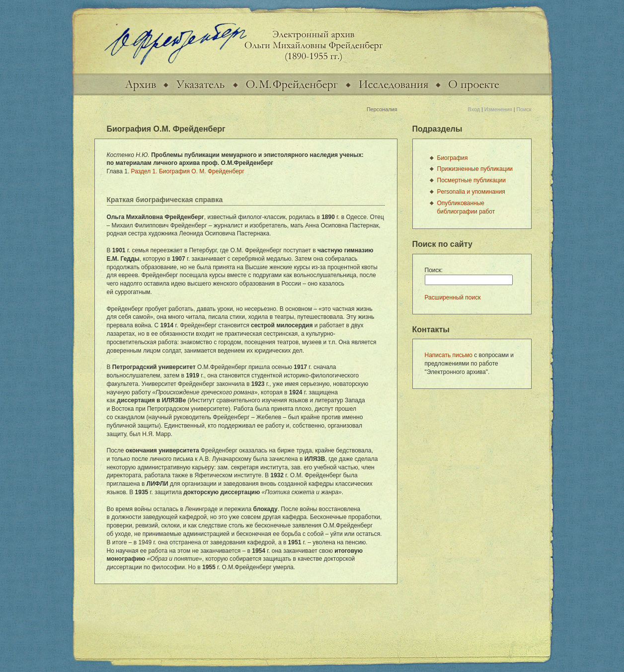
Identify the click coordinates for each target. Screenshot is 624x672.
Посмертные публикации (472, 180)
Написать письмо (449, 355)
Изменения (498, 109)
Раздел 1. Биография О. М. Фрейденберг (188, 171)
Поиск (524, 109)
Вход (474, 109)
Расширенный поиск (453, 298)
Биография (453, 158)
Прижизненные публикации (475, 169)
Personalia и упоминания (471, 192)
